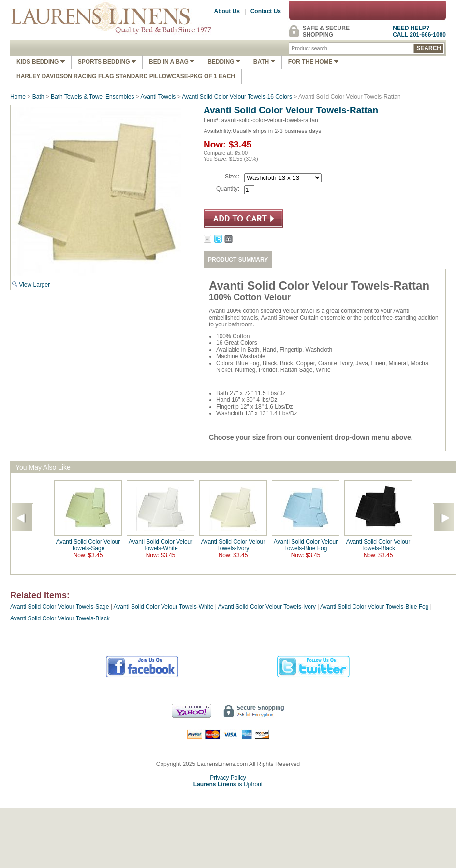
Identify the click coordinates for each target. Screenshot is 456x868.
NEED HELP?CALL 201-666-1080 (419, 31)
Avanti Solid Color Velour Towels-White (161, 545)
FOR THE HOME (313, 62)
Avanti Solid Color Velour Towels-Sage (88, 545)
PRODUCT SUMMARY (238, 260)
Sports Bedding (107, 62)
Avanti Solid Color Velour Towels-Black (378, 545)
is (228, 784)
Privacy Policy (228, 778)
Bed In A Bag (172, 62)
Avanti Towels (158, 97)
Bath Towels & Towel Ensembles (92, 97)
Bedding (224, 62)
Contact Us (266, 11)
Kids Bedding (41, 62)
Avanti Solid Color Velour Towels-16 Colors (237, 97)
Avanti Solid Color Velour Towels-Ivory (233, 545)
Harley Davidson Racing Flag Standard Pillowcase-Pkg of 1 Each (126, 76)
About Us (227, 11)
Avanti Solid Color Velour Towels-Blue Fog (306, 545)
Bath (264, 62)
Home (18, 97)
